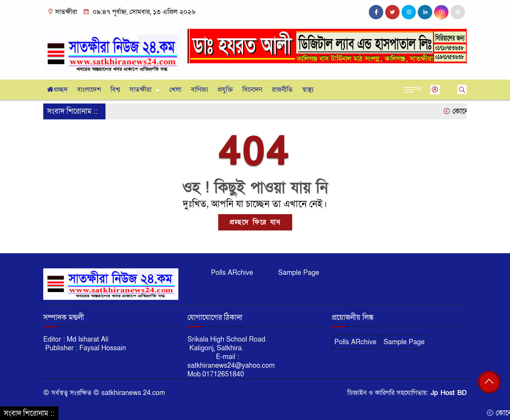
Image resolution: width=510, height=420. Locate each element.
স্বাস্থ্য (308, 90)
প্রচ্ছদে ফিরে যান (255, 222)
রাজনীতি (282, 90)
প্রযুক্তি (225, 90)
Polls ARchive (232, 273)
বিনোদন (252, 90)
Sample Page (299, 273)
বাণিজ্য (199, 90)
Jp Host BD (449, 393)
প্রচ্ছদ (57, 90)
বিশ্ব (115, 90)
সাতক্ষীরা (140, 90)
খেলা (175, 90)
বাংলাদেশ (89, 90)
